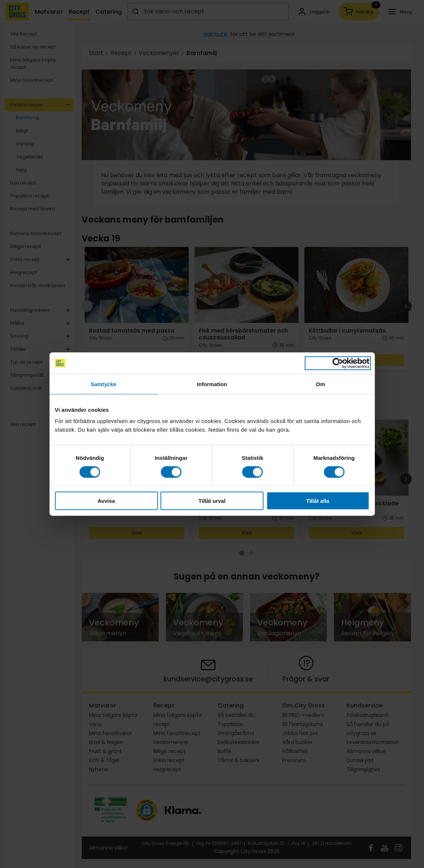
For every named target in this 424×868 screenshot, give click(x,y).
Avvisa (106, 501)
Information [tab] (212, 384)
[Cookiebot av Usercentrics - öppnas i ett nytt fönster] (338, 363)
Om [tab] (320, 384)
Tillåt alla (318, 501)
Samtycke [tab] (104, 384)
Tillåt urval (212, 501)
